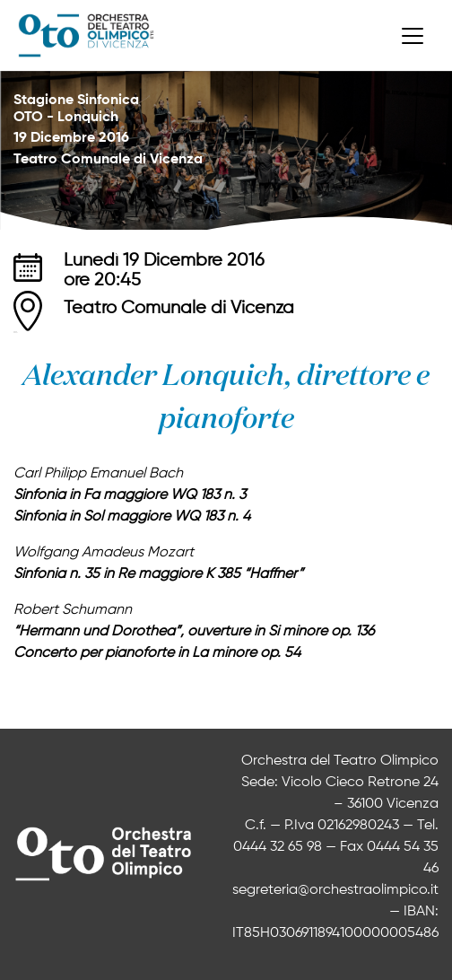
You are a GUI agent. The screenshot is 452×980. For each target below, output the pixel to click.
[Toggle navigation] (413, 36)
